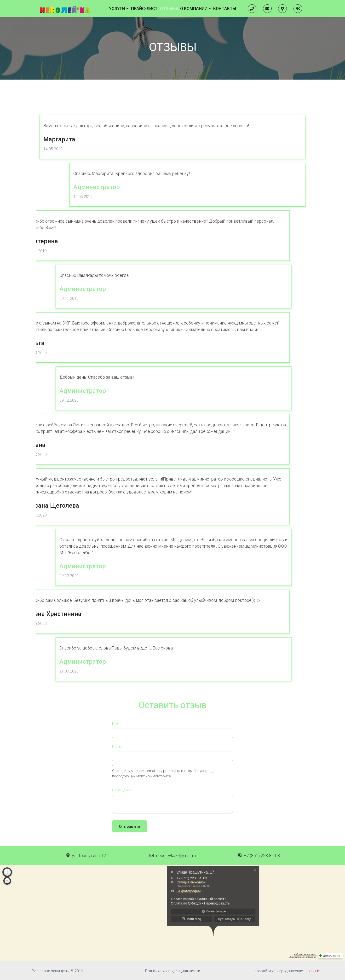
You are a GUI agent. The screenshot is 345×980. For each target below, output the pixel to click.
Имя (116, 780)
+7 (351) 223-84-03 (262, 854)
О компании (191, 8)
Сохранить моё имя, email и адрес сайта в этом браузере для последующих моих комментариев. (164, 830)
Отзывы (170, 8)
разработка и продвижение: (287, 970)
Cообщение (122, 847)
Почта (117, 803)
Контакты (217, 8)
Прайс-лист (149, 8)
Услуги (126, 8)
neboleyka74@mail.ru (176, 854)
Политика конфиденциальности (173, 970)
